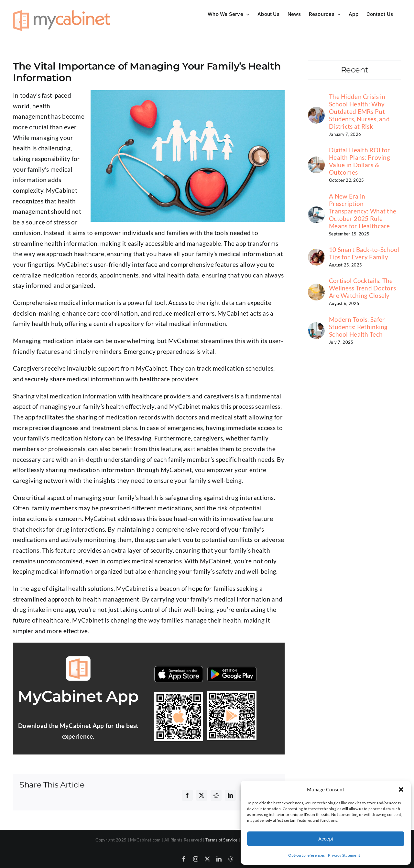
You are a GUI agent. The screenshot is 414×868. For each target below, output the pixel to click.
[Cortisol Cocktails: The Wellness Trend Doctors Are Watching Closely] (316, 289)
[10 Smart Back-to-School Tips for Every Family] (316, 254)
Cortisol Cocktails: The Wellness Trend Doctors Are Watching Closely (362, 288)
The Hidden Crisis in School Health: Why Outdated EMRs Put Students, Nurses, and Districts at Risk (359, 111)
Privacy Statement (344, 855)
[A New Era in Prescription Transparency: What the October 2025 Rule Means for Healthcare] (316, 211)
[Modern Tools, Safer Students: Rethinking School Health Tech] (316, 327)
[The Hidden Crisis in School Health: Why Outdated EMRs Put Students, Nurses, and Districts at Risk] (316, 112)
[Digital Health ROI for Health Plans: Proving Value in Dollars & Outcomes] (316, 162)
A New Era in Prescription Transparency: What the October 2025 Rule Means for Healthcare (363, 211)
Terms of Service (222, 840)
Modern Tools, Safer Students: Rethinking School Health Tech (358, 327)
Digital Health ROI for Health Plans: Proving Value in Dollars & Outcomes (360, 161)
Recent (355, 70)
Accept (326, 839)
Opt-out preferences (306, 855)
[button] (401, 789)
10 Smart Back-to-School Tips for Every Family (364, 253)
